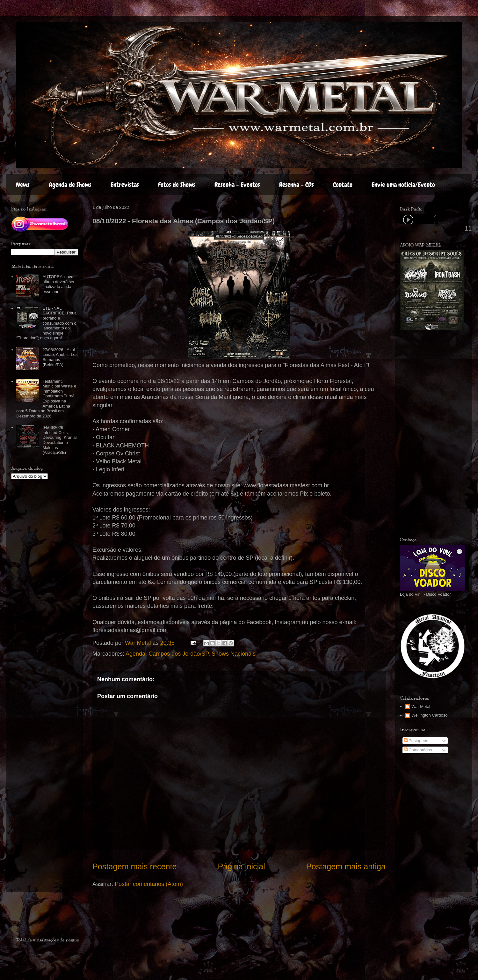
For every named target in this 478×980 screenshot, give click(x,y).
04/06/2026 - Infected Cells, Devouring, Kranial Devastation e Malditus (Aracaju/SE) (59, 440)
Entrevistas (125, 185)
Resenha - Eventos (237, 185)
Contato (343, 185)
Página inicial (241, 866)
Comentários (418, 750)
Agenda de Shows (70, 185)
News (23, 185)
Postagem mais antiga (346, 866)
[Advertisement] (53, 917)
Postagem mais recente (135, 866)
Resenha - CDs (297, 185)
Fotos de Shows (177, 185)
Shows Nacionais (234, 654)
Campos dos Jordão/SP (178, 654)
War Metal (421, 707)
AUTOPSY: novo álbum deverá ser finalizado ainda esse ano (58, 284)
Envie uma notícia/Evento (403, 185)
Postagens (416, 741)
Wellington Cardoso (429, 715)
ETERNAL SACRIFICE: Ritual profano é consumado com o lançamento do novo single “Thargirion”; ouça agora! (47, 323)
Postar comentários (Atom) (149, 884)
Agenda (135, 654)
